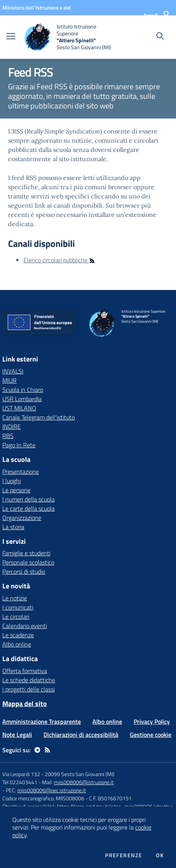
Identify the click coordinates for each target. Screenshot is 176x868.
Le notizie (15, 598)
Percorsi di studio (24, 571)
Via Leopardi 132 (21, 774)
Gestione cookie (151, 735)
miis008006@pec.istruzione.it (52, 790)
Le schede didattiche (29, 680)
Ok (160, 855)
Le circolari (16, 616)
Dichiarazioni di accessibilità (81, 735)
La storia (13, 527)
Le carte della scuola (28, 508)
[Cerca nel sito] (160, 37)
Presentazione (21, 471)
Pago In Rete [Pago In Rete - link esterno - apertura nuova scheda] (19, 445)
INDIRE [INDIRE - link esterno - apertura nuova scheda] (12, 427)
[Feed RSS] (47, 750)
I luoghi (12, 481)
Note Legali (17, 735)
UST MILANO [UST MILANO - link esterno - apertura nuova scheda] (19, 408)
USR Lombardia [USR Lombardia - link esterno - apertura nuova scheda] (22, 399)
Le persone (16, 490)
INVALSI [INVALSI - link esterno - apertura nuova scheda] (13, 371)
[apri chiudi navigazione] (11, 37)
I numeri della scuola (28, 499)
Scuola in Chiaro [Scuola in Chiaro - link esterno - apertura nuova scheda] (23, 390)
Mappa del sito (25, 704)
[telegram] (37, 750)
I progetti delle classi (28, 689)
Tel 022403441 (20, 782)
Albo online (17, 644)
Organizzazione (22, 518)
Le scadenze (18, 635)
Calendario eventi (25, 626)
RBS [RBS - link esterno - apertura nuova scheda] (8, 436)
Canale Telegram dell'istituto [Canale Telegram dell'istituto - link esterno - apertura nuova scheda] (39, 417)
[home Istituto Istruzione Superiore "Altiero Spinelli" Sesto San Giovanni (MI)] (69, 37)
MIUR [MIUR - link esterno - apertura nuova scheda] (9, 380)
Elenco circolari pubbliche (59, 260)
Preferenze (124, 855)
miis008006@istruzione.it (84, 782)
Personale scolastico (28, 562)
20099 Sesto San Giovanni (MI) (80, 774)
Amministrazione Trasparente (42, 721)
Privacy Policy (152, 721)
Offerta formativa (25, 671)
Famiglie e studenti (26, 553)
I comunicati (18, 607)
